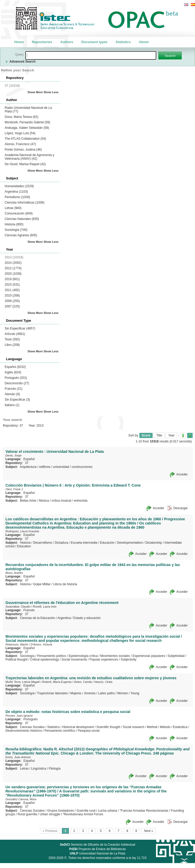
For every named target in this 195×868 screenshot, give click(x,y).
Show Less (51, 92)
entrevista (81, 501)
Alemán (12, 394)
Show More (35, 92)
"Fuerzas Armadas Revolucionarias (144, 811)
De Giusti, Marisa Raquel (25, 164)
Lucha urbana (108, 811)
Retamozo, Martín (17, 644)
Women (123, 693)
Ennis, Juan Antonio (18, 757)
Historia (14, 224)
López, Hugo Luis (20, 133)
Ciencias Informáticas (25, 203)
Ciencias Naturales (22, 219)
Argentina (16, 192)
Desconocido (17, 383)
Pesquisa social (89, 731)
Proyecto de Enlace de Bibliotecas (97, 849)
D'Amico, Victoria (41, 644)
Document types (95, 42)
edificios (45, 467)
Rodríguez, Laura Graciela (22, 531)
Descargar (181, 508)
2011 (12, 290)
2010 (12, 295)
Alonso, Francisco (20, 144)
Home (19, 42)
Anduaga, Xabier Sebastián (27, 128)
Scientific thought (108, 727)
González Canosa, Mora (21, 799)
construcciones (82, 467)
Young (135, 693)
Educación (107, 543)
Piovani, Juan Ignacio (19, 716)
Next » (149, 831)
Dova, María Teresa (21, 117)
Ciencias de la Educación (38, 618)
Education (24, 546)
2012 (13, 268)
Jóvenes (90, 693)
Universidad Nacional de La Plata (97, 853)
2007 (12, 306)
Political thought (17, 660)
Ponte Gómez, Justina (23, 150)
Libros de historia (65, 584)
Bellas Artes (28, 501)
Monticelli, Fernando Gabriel (27, 122)
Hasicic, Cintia (103, 682)
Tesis (12, 339)
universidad (61, 467)
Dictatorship (154, 543)
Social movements (74, 660)
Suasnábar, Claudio (18, 607)
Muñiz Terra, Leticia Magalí (23, 682)
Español (15, 367)
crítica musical (61, 501)
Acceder (182, 474)
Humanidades (19, 186)
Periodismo (17, 197)
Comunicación (19, 213)
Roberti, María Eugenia (57, 682)
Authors (67, 42)
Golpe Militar (42, 584)
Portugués (16, 378)
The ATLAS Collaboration (25, 139)
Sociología (16, 230)
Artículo (15, 334)
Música (44, 501)
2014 (13, 263)
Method (152, 727)
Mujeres (76, 693)
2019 (12, 279)
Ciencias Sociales (32, 727)
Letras (13, 208)
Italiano (12, 405)
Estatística (180, 727)
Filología (54, 769)
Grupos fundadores (60, 811)
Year (171, 435)
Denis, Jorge (14, 455)
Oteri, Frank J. (15, 489)
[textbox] (91, 55)
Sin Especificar (20, 328)
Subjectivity (129, 660)
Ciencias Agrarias (21, 235)
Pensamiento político (52, 656)
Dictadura (61, 543)
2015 (12, 285)
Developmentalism (130, 543)
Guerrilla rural (86, 811)
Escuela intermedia (84, 543)
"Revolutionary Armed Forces (83, 814)
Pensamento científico (60, 731)
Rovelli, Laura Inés (45, 607)
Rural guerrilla (27, 814)
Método (165, 727)
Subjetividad (176, 656)
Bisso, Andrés (14, 573)
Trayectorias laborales (53, 693)
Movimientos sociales (115, 656)
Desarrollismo (43, 543)
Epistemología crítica (83, 656)
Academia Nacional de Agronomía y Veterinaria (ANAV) (30, 157)
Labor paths (106, 693)
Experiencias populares (149, 656)
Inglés (13, 372)
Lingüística (39, 769)
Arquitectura (28, 467)
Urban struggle (50, 814)
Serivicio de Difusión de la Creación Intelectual (97, 845)
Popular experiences (104, 660)
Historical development (78, 727)
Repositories (42, 42)
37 (27, 463)
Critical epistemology (45, 660)
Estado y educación (87, 618)
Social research (134, 727)
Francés (14, 389)
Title (159, 435)
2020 (13, 274)
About (144, 42)
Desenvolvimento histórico (24, 731)
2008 (12, 301)
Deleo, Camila (83, 682)
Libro (12, 345)
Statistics (123, 42)
